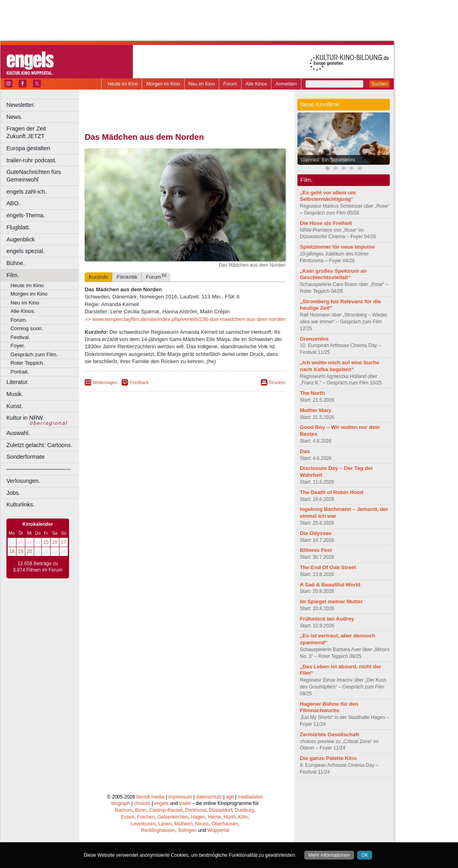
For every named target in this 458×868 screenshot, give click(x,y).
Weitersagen (105, 382)
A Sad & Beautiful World (330, 585)
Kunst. (15, 406)
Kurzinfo (98, 277)
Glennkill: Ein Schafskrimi (328, 160)
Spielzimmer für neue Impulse (337, 247)
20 (30, 551)
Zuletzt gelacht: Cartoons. (39, 445)
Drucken (277, 382)
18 (12, 551)
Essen (128, 817)
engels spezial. (25, 251)
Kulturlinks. (20, 504)
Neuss (202, 824)
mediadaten (250, 797)
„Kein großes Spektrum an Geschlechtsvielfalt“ (333, 274)
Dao (305, 451)
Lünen (165, 824)
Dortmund (196, 810)
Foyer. (18, 346)
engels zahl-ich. (26, 192)
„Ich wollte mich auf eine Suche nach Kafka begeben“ (340, 366)
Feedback (139, 382)
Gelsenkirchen (173, 817)
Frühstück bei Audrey (327, 619)
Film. (13, 275)
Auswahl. (18, 433)
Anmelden (286, 84)
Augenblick (20, 239)
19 (21, 551)
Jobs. (13, 493)
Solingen (187, 830)
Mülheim (183, 824)
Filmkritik (127, 277)
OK (365, 855)
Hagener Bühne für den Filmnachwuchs (329, 707)
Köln (243, 817)
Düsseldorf (221, 810)
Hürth (229, 817)
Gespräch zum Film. (34, 354)
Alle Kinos (256, 84)
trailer (185, 803)
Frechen (146, 817)
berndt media (151, 797)
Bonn (141, 810)
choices (142, 803)
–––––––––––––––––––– (39, 469)
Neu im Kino (202, 84)
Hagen (198, 817)
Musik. (15, 394)
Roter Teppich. (27, 363)
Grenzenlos (314, 339)
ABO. (13, 203)
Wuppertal (218, 830)
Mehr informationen (329, 855)
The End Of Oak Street (328, 567)
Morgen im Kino (163, 84)
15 (46, 542)
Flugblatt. (18, 227)
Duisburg (244, 810)
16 (55, 542)
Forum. (19, 320)
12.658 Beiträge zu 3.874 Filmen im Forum (38, 567)
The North (312, 393)
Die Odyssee (316, 533)
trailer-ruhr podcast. (32, 160)
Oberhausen (225, 824)
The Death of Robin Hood (332, 492)
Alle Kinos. (23, 311)
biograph (121, 803)
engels (161, 803)
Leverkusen (143, 824)
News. (14, 117)
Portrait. (20, 372)
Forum (230, 84)
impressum (180, 797)
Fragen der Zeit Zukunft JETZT (44, 132)
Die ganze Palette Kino (328, 758)
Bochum (124, 810)
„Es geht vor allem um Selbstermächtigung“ (328, 196)
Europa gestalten (28, 148)
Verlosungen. (23, 481)
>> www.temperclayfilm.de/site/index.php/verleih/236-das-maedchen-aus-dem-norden (185, 319)
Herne (215, 817)
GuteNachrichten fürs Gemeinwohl (34, 176)
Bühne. (16, 263)
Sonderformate (25, 457)
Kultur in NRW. (25, 418)
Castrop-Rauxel (166, 810)
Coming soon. (27, 328)
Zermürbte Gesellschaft (329, 734)
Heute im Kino (123, 84)
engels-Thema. (26, 215)
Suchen (380, 84)
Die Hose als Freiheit (326, 223)
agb (230, 797)
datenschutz (209, 797)
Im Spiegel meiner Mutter (331, 601)
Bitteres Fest (316, 550)
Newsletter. (21, 105)
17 (64, 542)
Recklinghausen (158, 830)
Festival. (20, 337)
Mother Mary (316, 410)
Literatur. (18, 382)
